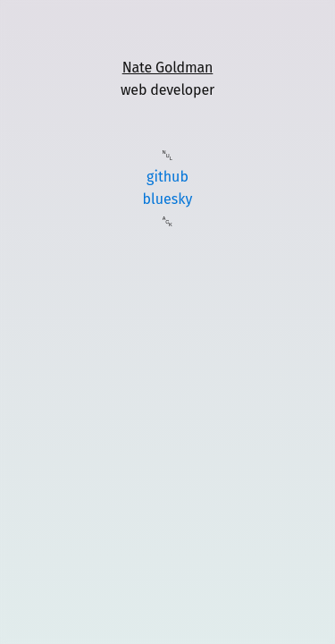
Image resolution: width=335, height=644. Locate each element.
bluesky (168, 199)
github (167, 177)
